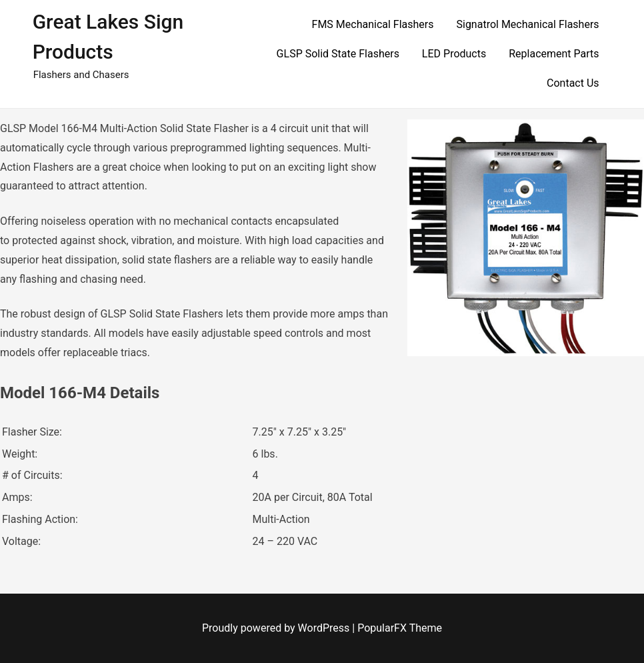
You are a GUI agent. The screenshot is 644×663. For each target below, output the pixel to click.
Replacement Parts (554, 54)
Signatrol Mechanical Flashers (527, 24)
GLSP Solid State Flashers (338, 54)
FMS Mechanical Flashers (373, 24)
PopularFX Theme (400, 628)
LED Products (454, 54)
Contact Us (573, 83)
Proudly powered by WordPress (277, 628)
